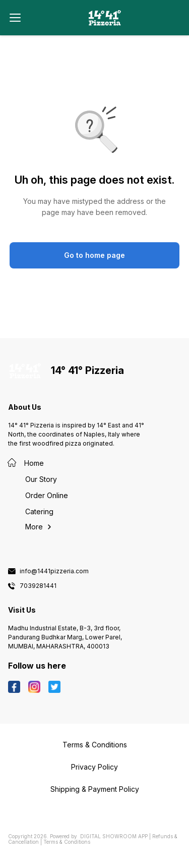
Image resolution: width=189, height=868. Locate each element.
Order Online (47, 495)
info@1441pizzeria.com (54, 571)
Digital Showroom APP (114, 836)
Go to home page (94, 255)
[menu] (15, 18)
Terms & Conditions (67, 842)
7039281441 (38, 586)
